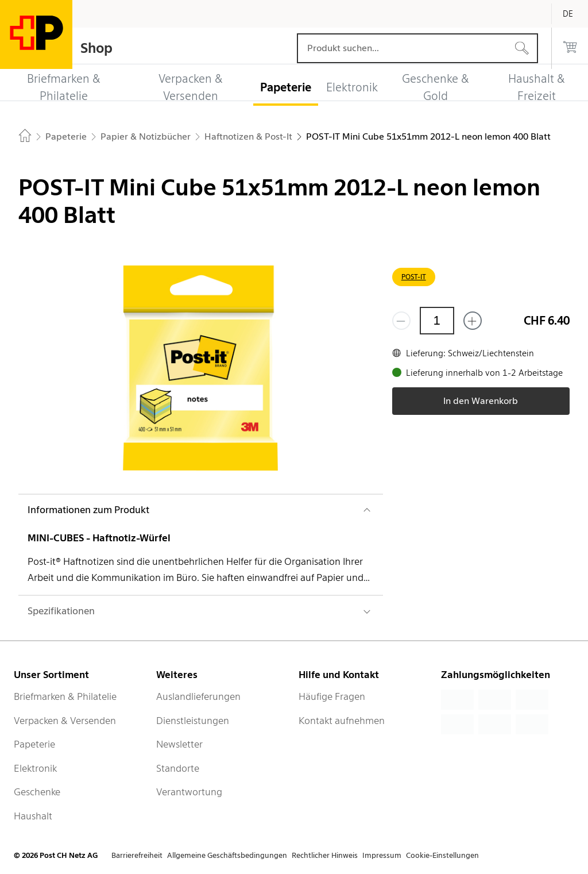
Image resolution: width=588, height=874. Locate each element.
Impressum (382, 855)
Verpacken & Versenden (65, 721)
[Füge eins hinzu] (473, 321)
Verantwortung (189, 792)
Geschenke (37, 792)
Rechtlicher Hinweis (325, 855)
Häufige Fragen (332, 696)
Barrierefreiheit (137, 855)
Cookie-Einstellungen (442, 855)
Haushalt (33, 816)
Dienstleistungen (193, 721)
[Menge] (437, 321)
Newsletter (179, 744)
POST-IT (414, 277)
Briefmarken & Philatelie (65, 696)
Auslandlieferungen (198, 696)
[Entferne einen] (401, 321)
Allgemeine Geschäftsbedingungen (227, 855)
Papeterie (34, 744)
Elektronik (35, 768)
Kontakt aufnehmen (342, 721)
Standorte (178, 768)
